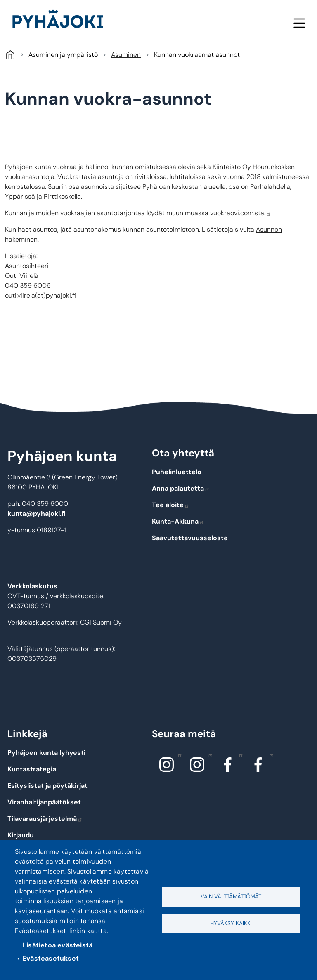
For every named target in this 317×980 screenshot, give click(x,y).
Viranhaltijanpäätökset (44, 802)
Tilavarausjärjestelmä (45, 819)
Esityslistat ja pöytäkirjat (47, 786)
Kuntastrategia (32, 769)
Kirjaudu (21, 835)
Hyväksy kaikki (231, 923)
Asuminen (126, 55)
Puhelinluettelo (177, 472)
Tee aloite (171, 505)
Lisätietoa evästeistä (58, 945)
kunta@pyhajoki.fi (37, 514)
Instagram (178, 755)
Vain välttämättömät (231, 897)
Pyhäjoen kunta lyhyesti (46, 753)
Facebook (239, 755)
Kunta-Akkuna (178, 521)
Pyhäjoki (10, 55)
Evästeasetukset (51, 958)
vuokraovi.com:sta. (241, 213)
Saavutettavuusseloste (190, 538)
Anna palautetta (181, 488)
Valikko (299, 23)
